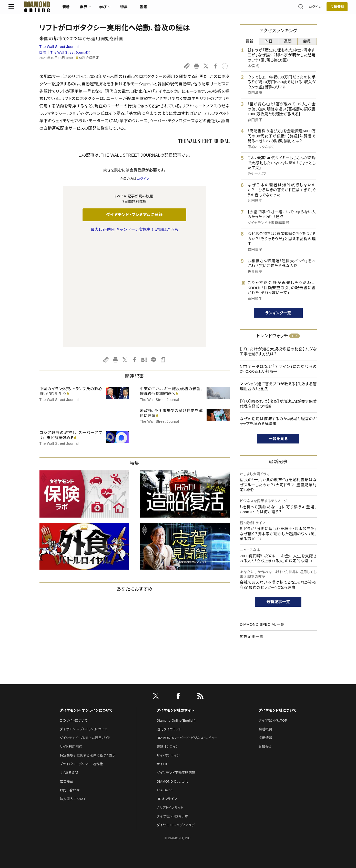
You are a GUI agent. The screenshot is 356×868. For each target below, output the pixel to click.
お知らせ (265, 716)
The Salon (165, 759)
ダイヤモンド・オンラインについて (86, 680)
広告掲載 (67, 751)
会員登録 (306, 9)
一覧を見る (278, 439)
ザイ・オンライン (168, 725)
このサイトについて (74, 690)
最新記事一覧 (278, 602)
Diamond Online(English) (176, 690)
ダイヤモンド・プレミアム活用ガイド (85, 707)
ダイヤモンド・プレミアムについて (84, 698)
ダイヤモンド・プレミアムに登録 (134, 215)
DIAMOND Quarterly (172, 751)
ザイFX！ (163, 733)
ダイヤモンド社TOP (273, 690)
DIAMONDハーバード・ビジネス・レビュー (187, 707)
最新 (250, 41)
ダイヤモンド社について (277, 680)
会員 (307, 41)
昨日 (269, 41)
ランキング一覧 (278, 313)
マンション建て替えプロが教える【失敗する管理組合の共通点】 (278, 386)
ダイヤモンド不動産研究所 (176, 742)
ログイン (284, 9)
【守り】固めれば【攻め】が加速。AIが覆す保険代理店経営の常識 (278, 404)
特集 (155, 9)
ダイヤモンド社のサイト (175, 680)
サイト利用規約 (71, 716)
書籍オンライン (168, 716)
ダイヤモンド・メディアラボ (176, 794)
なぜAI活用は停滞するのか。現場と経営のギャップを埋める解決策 (278, 421)
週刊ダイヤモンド (169, 698)
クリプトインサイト (170, 777)
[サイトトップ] (63, 9)
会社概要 (265, 698)
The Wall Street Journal (59, 47)
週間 (288, 41)
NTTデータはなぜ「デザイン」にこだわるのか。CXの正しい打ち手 (278, 369)
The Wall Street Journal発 (70, 52)
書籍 (174, 9)
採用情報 (265, 707)
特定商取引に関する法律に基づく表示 (88, 725)
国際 (43, 52)
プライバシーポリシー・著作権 (82, 733)
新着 (97, 9)
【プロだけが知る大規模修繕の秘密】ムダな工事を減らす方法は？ (278, 352)
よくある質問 (69, 742)
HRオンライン (167, 768)
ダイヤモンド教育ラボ (172, 786)
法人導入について (73, 768)
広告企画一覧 (252, 637)
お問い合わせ (70, 759)
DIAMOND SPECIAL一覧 (262, 624)
